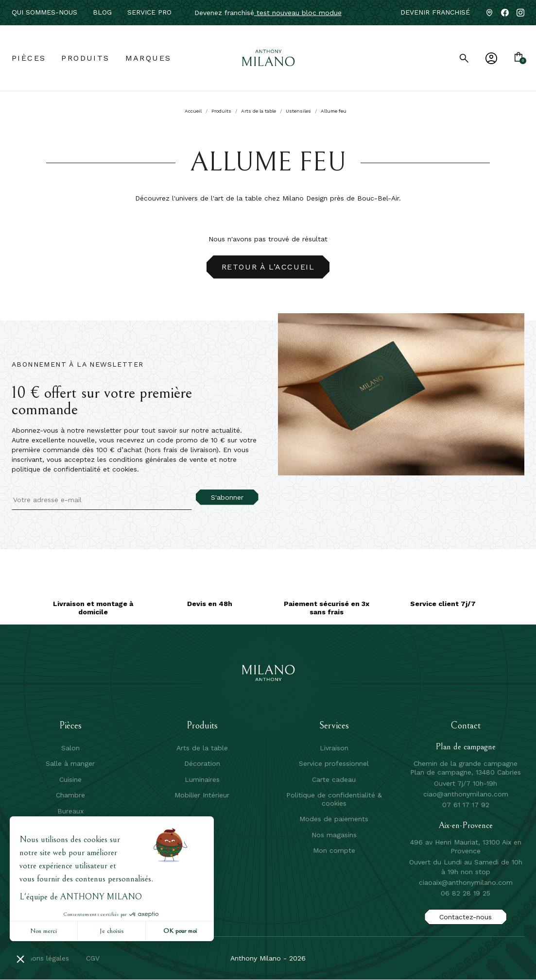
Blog (102, 12)
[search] (464, 58)
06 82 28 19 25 (466, 893)
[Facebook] (505, 13)
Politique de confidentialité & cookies (334, 799)
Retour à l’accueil (268, 267)
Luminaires (202, 779)
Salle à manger (70, 763)
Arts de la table (202, 748)
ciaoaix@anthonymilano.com (466, 882)
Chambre (70, 795)
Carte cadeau (334, 779)
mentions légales (41, 958)
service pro (149, 12)
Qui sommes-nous (44, 12)
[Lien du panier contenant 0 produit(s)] (519, 58)
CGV (93, 958)
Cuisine (70, 779)
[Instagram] (520, 13)
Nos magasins (334, 835)
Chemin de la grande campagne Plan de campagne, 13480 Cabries (466, 768)
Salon (70, 748)
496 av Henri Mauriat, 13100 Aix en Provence (466, 846)
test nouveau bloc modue (298, 13)
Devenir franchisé (435, 12)
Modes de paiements (334, 819)
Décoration (202, 763)
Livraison (334, 748)
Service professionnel (334, 763)
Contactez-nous (466, 917)
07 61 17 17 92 (466, 805)
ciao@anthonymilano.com (466, 794)
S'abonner (227, 497)
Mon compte (334, 850)
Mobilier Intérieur (202, 795)
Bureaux (70, 811)
